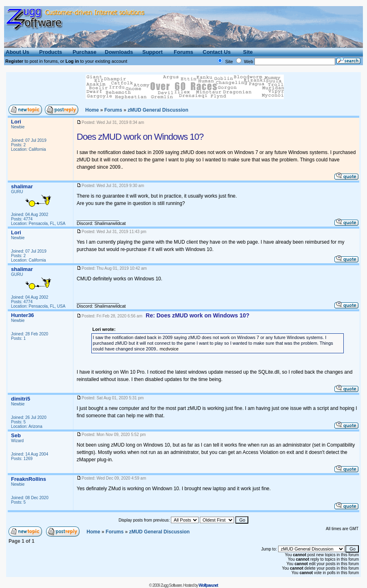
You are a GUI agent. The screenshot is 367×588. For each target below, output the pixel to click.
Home (92, 110)
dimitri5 (21, 399)
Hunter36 (22, 315)
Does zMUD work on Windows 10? (140, 137)
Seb (16, 435)
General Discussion (158, 110)
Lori (16, 122)
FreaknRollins (29, 479)
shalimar (22, 186)
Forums (113, 110)
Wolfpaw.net (208, 585)
